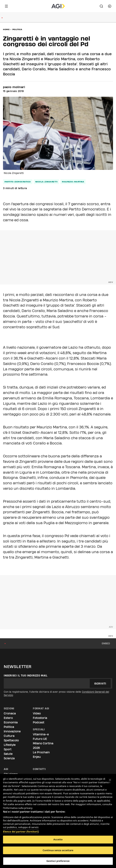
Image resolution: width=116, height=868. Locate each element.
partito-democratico (18, 182)
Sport (8, 749)
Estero (8, 718)
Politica (17, 29)
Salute (8, 754)
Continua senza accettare (58, 850)
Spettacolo (11, 740)
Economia (11, 722)
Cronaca (10, 713)
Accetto (58, 839)
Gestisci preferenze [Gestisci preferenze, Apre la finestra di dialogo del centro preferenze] (58, 861)
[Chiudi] (110, 780)
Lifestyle (10, 745)
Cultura (9, 736)
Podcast (39, 722)
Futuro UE (40, 739)
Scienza (9, 758)
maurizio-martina (73, 182)
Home (6, 29)
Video (37, 713)
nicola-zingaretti (46, 182)
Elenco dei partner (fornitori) (21, 830)
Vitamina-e (41, 734)
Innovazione (12, 731)
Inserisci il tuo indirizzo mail (26, 676)
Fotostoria (40, 718)
